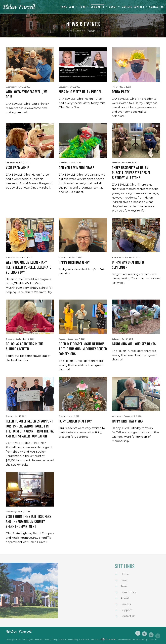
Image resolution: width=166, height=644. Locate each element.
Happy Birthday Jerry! (75, 262)
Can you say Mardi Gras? (76, 168)
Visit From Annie (17, 168)
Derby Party (121, 92)
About (113, 7)
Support (139, 7)
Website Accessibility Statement (74, 639)
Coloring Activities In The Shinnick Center (25, 346)
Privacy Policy (51, 639)
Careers (127, 7)
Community (98, 7)
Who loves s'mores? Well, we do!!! (27, 94)
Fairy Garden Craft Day (75, 421)
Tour (83, 7)
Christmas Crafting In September (128, 265)
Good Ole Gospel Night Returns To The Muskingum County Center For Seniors (83, 349)
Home (64, 7)
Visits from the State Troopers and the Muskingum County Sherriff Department (29, 521)
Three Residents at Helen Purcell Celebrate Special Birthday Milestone (131, 173)
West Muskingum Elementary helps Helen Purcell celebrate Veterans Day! (28, 267)
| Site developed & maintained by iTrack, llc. (129, 639)
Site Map (95, 639)
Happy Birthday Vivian (128, 421)
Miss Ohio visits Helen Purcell (81, 92)
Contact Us (156, 7)
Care (72, 7)
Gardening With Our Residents (134, 344)
